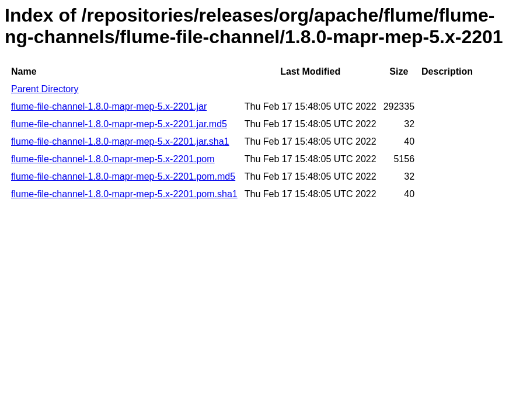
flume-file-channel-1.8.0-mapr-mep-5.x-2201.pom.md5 (123, 176)
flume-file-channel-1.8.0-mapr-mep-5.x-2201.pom (113, 159)
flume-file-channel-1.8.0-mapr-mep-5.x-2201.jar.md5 (119, 124)
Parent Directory (45, 89)
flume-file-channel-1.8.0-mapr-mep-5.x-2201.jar (109, 106)
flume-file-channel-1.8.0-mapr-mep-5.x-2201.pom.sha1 (124, 194)
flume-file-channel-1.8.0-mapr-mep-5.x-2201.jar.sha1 (120, 141)
